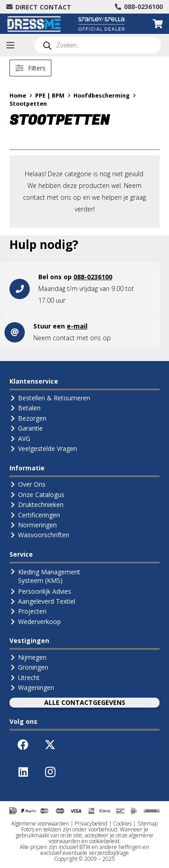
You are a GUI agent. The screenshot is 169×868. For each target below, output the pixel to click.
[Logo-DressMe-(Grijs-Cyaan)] (34, 24)
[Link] (84, 289)
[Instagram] (50, 772)
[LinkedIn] (23, 772)
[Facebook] (23, 745)
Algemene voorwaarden (40, 823)
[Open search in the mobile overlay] (98, 45)
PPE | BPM (50, 96)
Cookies (122, 823)
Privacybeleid (91, 823)
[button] (10, 45)
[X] (50, 745)
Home (18, 96)
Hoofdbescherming (102, 96)
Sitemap (148, 823)
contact (64, 338)
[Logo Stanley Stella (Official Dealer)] (101, 24)
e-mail (77, 326)
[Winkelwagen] (158, 24)
